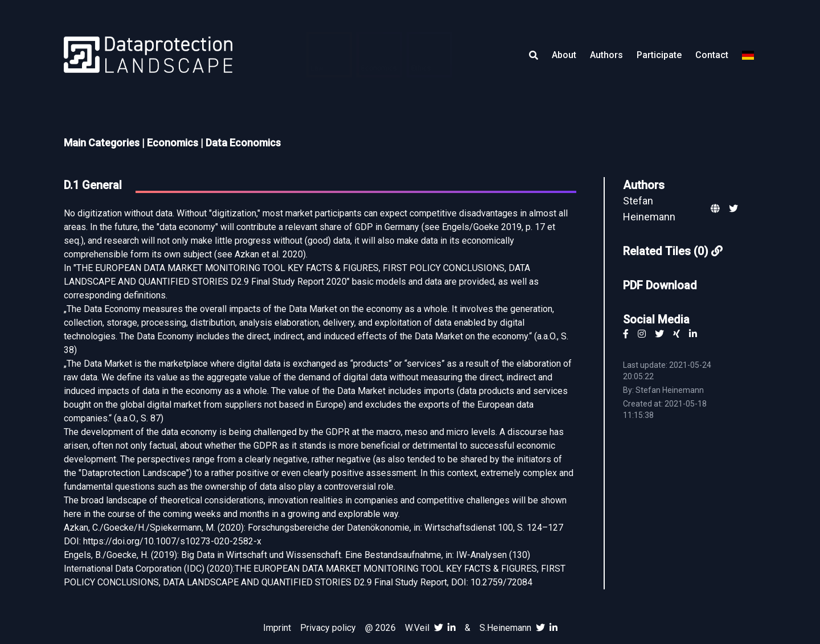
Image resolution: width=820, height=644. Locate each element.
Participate (659, 55)
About (564, 55)
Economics (173, 143)
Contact (712, 55)
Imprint (277, 628)
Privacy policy (328, 628)
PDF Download (660, 285)
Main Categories (102, 143)
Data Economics (243, 143)
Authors (606, 55)
